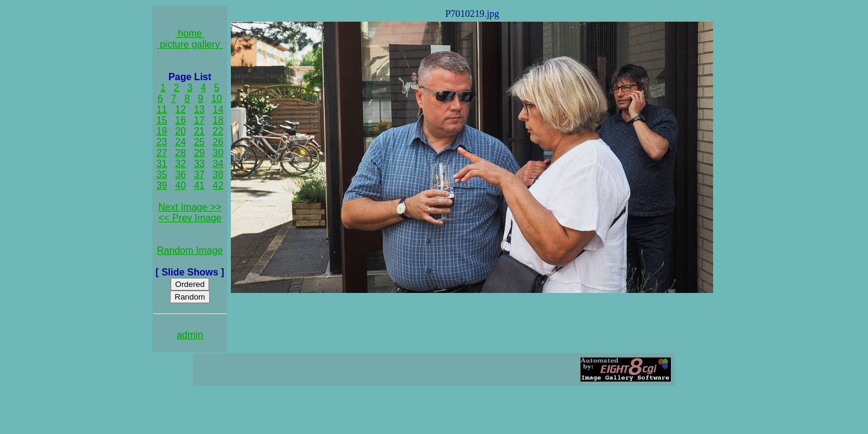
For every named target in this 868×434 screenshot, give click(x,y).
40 (181, 185)
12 (181, 109)
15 (162, 120)
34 (218, 164)
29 (200, 153)
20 (181, 131)
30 (218, 153)
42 (218, 185)
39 (162, 185)
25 (200, 142)
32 (181, 164)
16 (181, 120)
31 (162, 164)
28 (181, 153)
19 (162, 131)
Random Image (190, 250)
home (190, 33)
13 (200, 109)
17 (200, 120)
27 (162, 153)
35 (162, 175)
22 (218, 131)
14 (218, 109)
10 (217, 99)
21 (200, 131)
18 (218, 120)
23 (162, 142)
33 (200, 164)
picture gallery (190, 44)
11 (162, 109)
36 (181, 175)
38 (218, 175)
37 (200, 175)
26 (218, 142)
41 (200, 185)
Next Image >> (190, 207)
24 (181, 142)
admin (190, 335)
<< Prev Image (190, 218)
